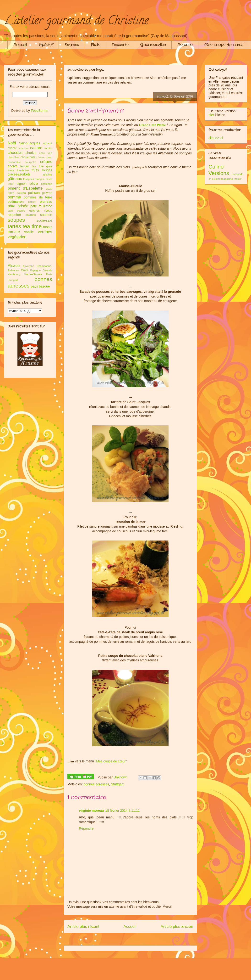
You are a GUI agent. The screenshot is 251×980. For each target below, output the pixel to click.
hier (211, 115)
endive (13, 166)
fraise (11, 170)
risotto (48, 211)
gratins (48, 175)
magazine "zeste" (232, 179)
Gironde (47, 270)
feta (34, 166)
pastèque (47, 184)
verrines (45, 232)
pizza (49, 189)
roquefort (14, 215)
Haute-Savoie (33, 274)
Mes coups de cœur (224, 45)
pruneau (46, 202)
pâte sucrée (16, 211)
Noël (12, 143)
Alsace (14, 266)
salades (31, 215)
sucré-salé (44, 220)
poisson (34, 193)
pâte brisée (18, 206)
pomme (14, 197)
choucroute (28, 157)
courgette (30, 162)
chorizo (31, 153)
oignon (22, 184)
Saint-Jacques (30, 143)
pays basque (40, 286)
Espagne (35, 270)
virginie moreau (91, 811)
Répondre (86, 828)
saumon (46, 215)
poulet (32, 202)
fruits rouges (42, 170)
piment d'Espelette (25, 188)
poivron (47, 193)
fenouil (25, 166)
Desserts (120, 45)
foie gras (45, 166)
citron (49, 157)
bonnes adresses (96, 784)
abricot (48, 143)
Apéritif (46, 45)
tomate (14, 232)
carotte (48, 148)
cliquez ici (216, 138)
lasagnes (29, 179)
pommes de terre (38, 197)
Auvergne (28, 266)
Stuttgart (117, 784)
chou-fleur (14, 157)
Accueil (20, 45)
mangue (40, 179)
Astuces (185, 45)
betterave (23, 148)
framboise (23, 170)
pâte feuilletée (41, 206)
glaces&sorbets (19, 174)
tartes (14, 226)
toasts (48, 227)
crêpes (46, 162)
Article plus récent (83, 926)
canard (36, 148)
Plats (95, 45)
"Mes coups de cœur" (111, 761)
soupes (16, 220)
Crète (25, 270)
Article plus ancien (177, 926)
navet (49, 179)
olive (34, 183)
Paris (49, 274)
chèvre (41, 157)
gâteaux (15, 179)
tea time (32, 226)
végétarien (17, 237)
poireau (21, 193)
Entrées (72, 45)
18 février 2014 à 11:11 (122, 811)
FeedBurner (40, 111)
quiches (34, 211)
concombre (14, 162)
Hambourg (14, 274)
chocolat (15, 153)
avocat (12, 148)
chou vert (46, 153)
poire (11, 193)
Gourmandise (153, 45)
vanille (29, 232)
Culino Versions (219, 170)
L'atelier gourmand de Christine (76, 22)
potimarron (16, 202)
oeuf (11, 184)
